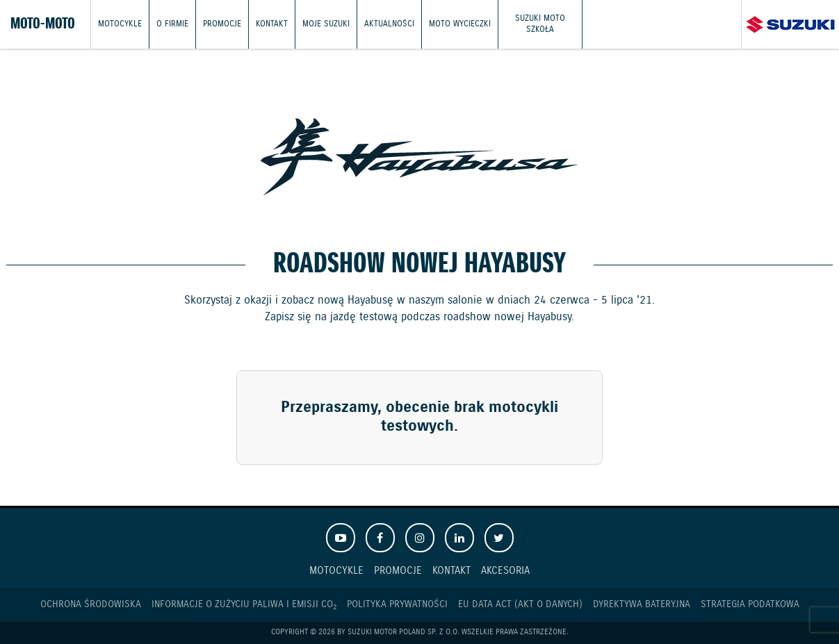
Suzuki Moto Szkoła (540, 24)
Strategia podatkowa (750, 604)
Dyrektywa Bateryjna (642, 604)
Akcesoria (505, 571)
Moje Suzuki (326, 24)
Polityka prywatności (397, 604)
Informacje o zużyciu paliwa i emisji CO (244, 605)
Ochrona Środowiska (91, 604)
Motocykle (120, 24)
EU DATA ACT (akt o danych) (520, 604)
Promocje (222, 24)
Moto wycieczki (460, 24)
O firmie (172, 24)
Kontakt (272, 24)
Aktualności (389, 24)
